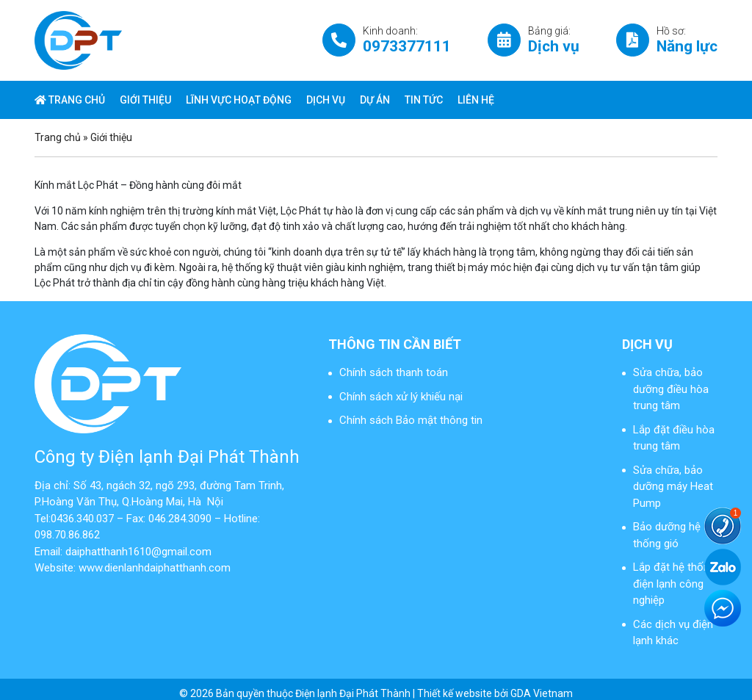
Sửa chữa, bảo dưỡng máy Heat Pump (673, 487)
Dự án (375, 100)
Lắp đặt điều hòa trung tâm (674, 438)
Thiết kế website (455, 693)
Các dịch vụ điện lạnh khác (673, 633)
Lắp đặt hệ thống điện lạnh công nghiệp (674, 584)
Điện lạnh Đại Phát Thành (353, 693)
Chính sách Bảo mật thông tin (411, 420)
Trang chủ (70, 100)
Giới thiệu (145, 100)
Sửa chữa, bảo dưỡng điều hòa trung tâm (671, 389)
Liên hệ (476, 100)
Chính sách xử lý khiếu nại (401, 397)
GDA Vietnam (542, 693)
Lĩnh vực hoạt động (239, 100)
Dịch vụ (326, 100)
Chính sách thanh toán (394, 372)
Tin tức (424, 100)
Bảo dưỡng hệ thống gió (667, 535)
